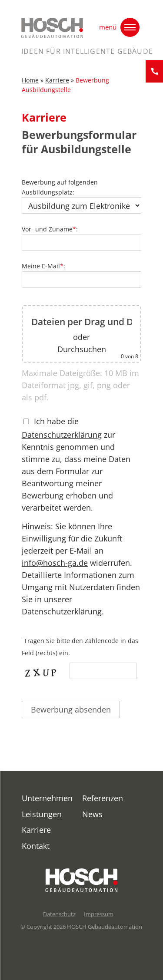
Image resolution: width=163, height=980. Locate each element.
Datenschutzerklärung (62, 439)
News (92, 814)
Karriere (57, 84)
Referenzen (103, 798)
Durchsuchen (82, 353)
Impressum (99, 914)
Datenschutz (59, 914)
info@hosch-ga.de (55, 567)
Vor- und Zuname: (81, 240)
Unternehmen (47, 798)
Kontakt (36, 846)
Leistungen (42, 814)
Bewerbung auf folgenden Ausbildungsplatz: (81, 198)
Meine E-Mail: (81, 277)
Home (30, 84)
